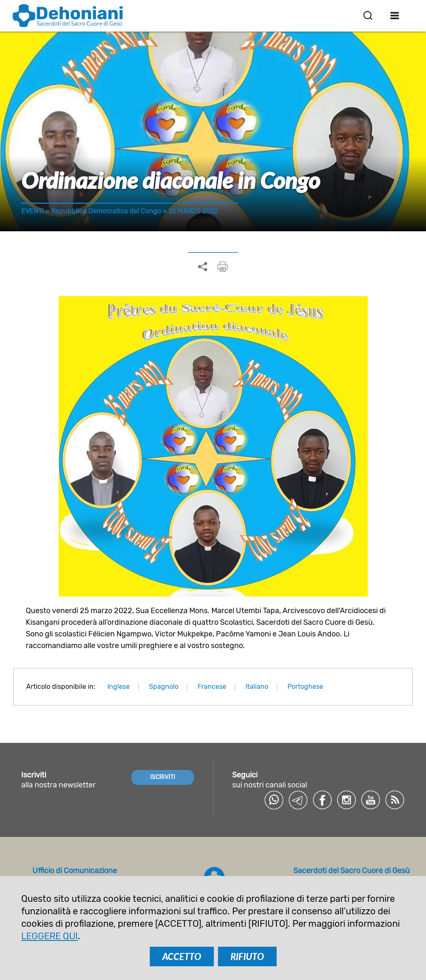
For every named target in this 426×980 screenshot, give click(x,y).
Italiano (257, 687)
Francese (212, 687)
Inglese (119, 687)
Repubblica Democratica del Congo (106, 211)
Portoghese (305, 687)
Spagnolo (164, 687)
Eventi (32, 211)
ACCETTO (182, 956)
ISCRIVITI (163, 777)
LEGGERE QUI (50, 936)
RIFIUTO (247, 956)
